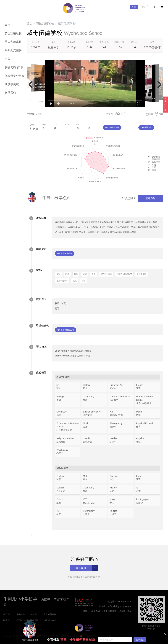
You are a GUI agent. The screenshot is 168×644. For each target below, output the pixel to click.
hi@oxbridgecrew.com (119, 606)
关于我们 (7, 614)
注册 (134, 7)
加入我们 (34, 614)
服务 (8, 59)
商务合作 (21, 614)
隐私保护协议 (50, 620)
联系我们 (10, 93)
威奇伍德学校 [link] (67, 23)
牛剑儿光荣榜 (13, 50)
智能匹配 (150, 198)
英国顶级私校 (13, 33)
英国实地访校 (13, 42)
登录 (144, 7)
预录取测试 (12, 84)
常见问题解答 (50, 614)
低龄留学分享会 (15, 76)
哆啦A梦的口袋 (14, 67)
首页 (8, 25)
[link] (30, 23)
